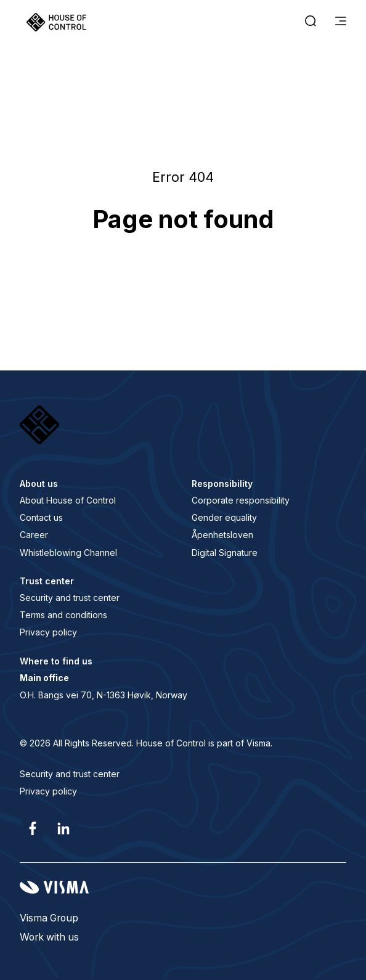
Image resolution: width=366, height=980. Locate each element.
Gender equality (224, 517)
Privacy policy (48, 632)
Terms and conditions (63, 615)
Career (34, 535)
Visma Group (49, 918)
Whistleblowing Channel (68, 553)
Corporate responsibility (241, 500)
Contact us (41, 517)
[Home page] (56, 22)
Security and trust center (70, 598)
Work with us (49, 937)
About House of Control (68, 500)
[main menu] (341, 22)
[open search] (311, 22)
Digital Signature (225, 553)
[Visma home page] (183, 887)
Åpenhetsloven (222, 535)
